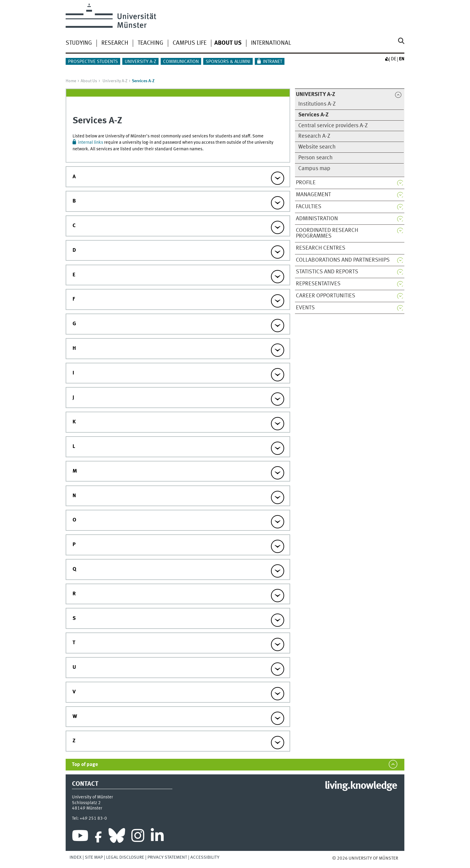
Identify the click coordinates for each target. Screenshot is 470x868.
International (271, 43)
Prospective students (93, 62)
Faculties (309, 207)
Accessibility (205, 857)
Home (71, 81)
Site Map (94, 857)
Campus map (314, 169)
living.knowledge (361, 786)
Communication (181, 62)
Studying (79, 43)
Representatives (318, 284)
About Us (89, 81)
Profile (306, 183)
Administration (317, 219)
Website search (317, 147)
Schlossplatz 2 (86, 803)
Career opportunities (326, 296)
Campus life (190, 43)
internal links (91, 143)
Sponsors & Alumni (228, 62)
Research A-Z (314, 136)
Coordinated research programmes (327, 233)
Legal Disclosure (125, 857)
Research (115, 43)
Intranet (272, 62)
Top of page (85, 765)
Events (305, 308)
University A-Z (140, 62)
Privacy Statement (167, 857)
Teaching (150, 43)
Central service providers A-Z (333, 126)
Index (76, 857)
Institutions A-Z (317, 104)
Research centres (321, 248)
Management (313, 195)
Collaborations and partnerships (343, 260)
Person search (315, 158)
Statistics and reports (327, 272)
